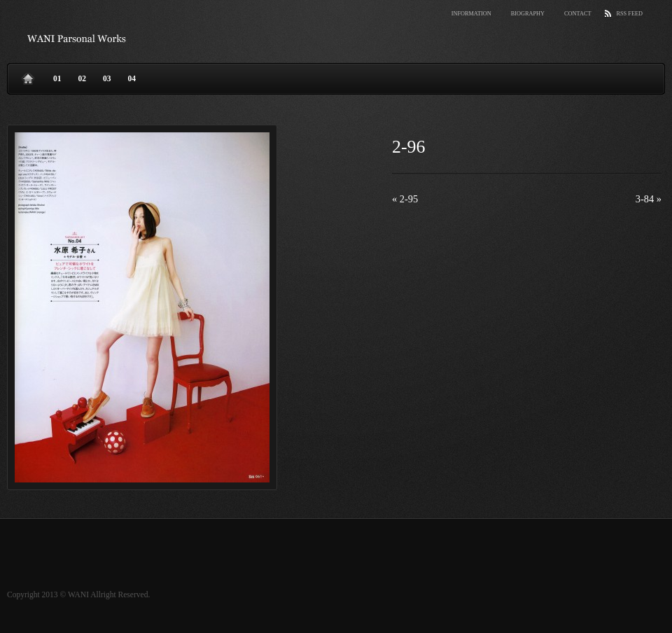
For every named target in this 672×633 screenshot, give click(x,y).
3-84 (649, 199)
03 (107, 78)
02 (83, 78)
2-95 (405, 199)
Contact (577, 14)
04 (132, 78)
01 (57, 78)
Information (471, 14)
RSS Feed (629, 14)
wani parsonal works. (77, 39)
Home (28, 76)
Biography (528, 14)
